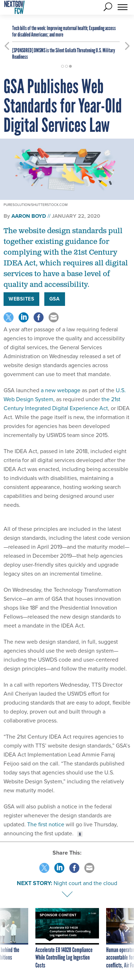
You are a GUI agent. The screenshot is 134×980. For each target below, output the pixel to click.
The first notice (45, 824)
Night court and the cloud (85, 883)
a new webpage (60, 390)
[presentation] (7, 939)
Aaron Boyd (29, 216)
